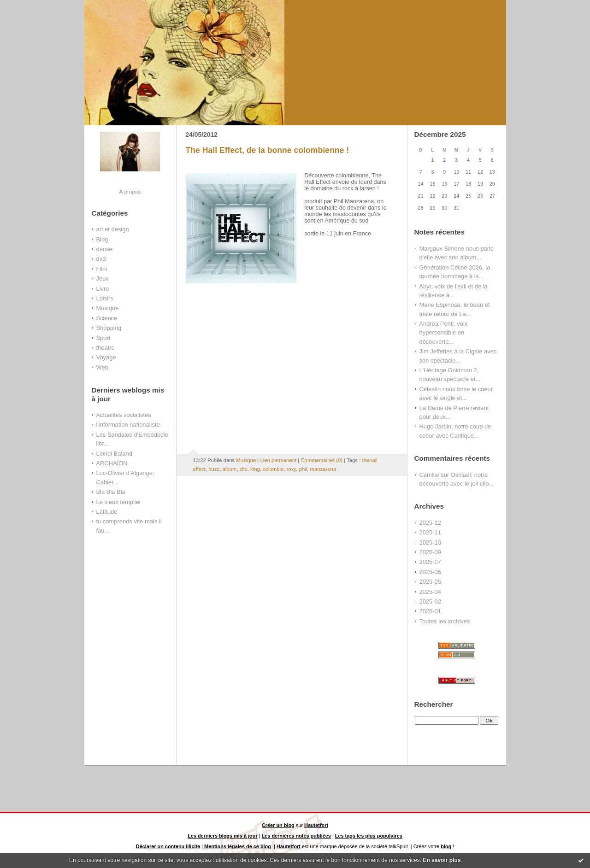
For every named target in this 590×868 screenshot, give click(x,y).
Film (102, 269)
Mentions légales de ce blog (238, 846)
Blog (102, 239)
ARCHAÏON (112, 463)
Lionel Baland (114, 454)
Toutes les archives (445, 621)
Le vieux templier (119, 502)
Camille (429, 475)
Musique (108, 308)
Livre (103, 289)
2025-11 (430, 532)
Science (107, 318)
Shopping (109, 328)
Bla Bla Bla (111, 492)
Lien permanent (278, 460)
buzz (214, 469)
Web (102, 367)
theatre (106, 348)
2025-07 (430, 562)
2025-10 (430, 542)
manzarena (323, 469)
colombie (273, 469)
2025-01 (430, 611)
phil (303, 469)
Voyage (106, 357)
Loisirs (105, 298)
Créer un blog (278, 825)
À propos (130, 191)
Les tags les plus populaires (369, 836)
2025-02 (430, 601)
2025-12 (430, 523)
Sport (103, 338)
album (230, 469)
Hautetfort (316, 825)
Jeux (103, 279)
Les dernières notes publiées (296, 836)
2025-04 (430, 592)
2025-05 (430, 582)
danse (104, 249)
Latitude (107, 512)
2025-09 (430, 552)
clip (244, 469)
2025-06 (430, 572)
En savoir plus (442, 860)
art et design (113, 229)
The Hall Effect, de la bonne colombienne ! (268, 150)
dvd (101, 259)
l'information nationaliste (128, 425)
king (255, 469)
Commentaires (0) (322, 460)
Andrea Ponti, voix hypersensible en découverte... (444, 333)
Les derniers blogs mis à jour (223, 836)
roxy (292, 469)
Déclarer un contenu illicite (168, 846)
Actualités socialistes (124, 415)
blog (446, 846)
